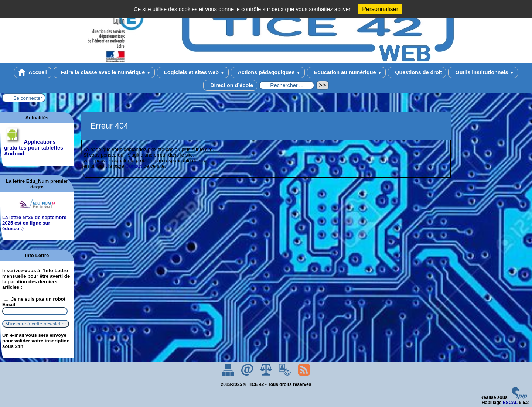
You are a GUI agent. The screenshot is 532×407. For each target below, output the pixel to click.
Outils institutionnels (483, 72)
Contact (134, 166)
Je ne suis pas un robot (35, 299)
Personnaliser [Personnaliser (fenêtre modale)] (380, 9)
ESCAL (510, 403)
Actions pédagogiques (268, 72)
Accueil (33, 72)
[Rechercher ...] (287, 85)
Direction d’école (230, 85)
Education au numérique (347, 72)
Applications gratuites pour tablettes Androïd (34, 148)
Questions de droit (417, 72)
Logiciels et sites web (193, 72)
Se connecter (28, 98)
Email (9, 305)
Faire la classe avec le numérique (104, 72)
